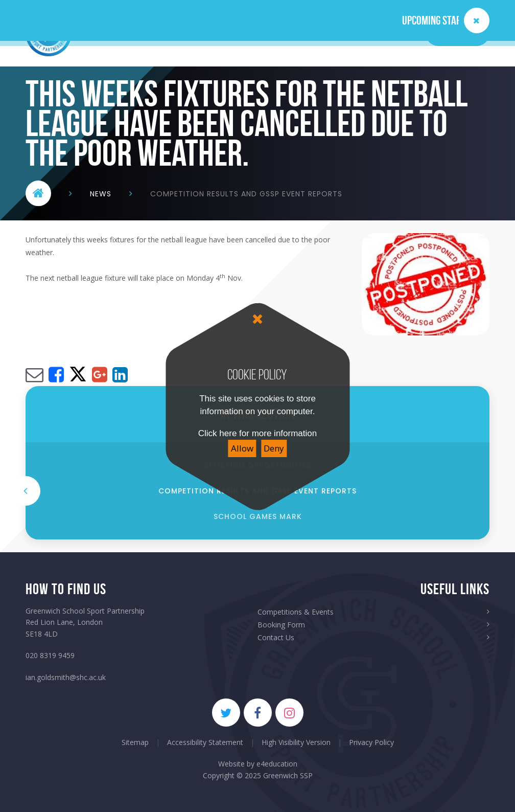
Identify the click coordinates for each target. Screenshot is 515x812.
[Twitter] (226, 713)
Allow (242, 448)
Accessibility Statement (205, 742)
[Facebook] (258, 713)
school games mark (258, 516)
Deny (274, 448)
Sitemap (135, 742)
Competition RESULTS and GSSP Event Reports (246, 194)
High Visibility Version (296, 742)
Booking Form (281, 625)
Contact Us (276, 637)
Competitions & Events (296, 612)
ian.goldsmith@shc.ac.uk (66, 677)
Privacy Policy (371, 742)
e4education (277, 764)
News (101, 194)
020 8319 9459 (50, 655)
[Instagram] (289, 713)
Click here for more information (257, 433)
